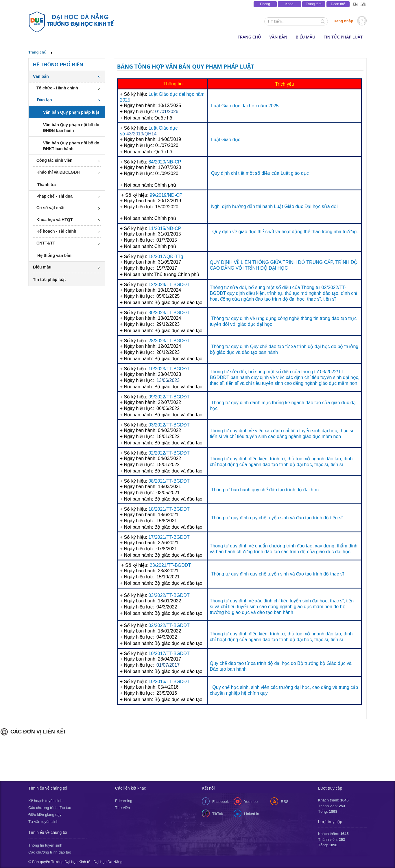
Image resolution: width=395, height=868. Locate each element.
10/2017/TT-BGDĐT (169, 653)
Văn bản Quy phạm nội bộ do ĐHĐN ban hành (71, 128)
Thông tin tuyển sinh (45, 845)
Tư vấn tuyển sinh (43, 822)
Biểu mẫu (305, 37)
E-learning (124, 801)
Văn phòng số (188, 4)
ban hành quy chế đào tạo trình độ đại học (275, 490)
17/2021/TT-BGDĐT (168, 537)
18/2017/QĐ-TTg (166, 256)
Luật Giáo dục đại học (171, 94)
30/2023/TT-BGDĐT (169, 313)
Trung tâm (314, 4)
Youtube (251, 802)
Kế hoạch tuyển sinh (45, 801)
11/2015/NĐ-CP (165, 228)
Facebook (220, 802)
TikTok (218, 814)
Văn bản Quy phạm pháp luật (71, 112)
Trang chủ (37, 52)
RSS (285, 802)
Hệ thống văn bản (54, 255)
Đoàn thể (338, 4)
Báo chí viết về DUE (104, 4)
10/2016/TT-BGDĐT (169, 682)
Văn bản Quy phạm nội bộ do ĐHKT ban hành (71, 146)
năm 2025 (268, 106)
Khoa (289, 4)
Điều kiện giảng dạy (45, 815)
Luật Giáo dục (226, 140)
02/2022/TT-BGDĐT (169, 453)
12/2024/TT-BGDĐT (169, 285)
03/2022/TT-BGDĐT (169, 425)
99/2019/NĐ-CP (166, 195)
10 (151, 369)
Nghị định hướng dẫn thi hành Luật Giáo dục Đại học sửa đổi (274, 206)
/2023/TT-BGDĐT (171, 369)
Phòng (265, 4)
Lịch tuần (213, 4)
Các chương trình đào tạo (50, 808)
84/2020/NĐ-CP (165, 162)
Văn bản (278, 37)
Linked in (252, 814)
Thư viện (122, 808)
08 (151, 481)
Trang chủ (249, 37)
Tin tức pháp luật (343, 37)
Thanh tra (47, 185)
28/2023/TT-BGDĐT (169, 341)
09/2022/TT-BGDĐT (169, 397)
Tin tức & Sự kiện (43, 4)
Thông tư (220, 490)
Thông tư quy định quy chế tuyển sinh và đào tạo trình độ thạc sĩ (277, 574)
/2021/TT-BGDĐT (171, 481)
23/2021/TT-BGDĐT (170, 565)
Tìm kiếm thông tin (323, 22)
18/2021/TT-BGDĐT (168, 509)
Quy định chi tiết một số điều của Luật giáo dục (260, 173)
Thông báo (72, 4)
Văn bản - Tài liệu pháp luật (148, 4)
